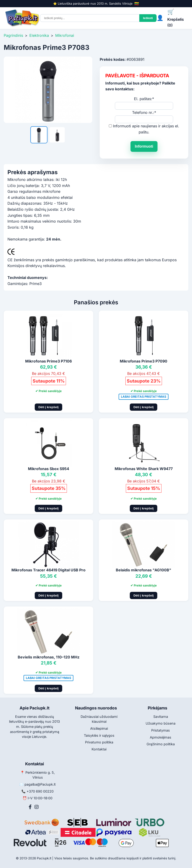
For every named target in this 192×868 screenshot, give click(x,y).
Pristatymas (161, 730)
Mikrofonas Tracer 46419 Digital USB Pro (48, 570)
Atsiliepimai (99, 728)
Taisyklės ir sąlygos (99, 735)
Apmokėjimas (161, 737)
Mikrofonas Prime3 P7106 (48, 361)
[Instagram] (37, 807)
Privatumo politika (99, 742)
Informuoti (144, 146)
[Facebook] (30, 807)
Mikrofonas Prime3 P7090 (144, 361)
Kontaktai (99, 749)
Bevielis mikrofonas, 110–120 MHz (49, 657)
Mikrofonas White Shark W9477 (144, 469)
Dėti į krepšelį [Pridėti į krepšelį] (49, 407)
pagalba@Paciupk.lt (40, 784)
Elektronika (39, 35)
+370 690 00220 (40, 791)
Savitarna (161, 717)
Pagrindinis (13, 35)
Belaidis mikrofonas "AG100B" (144, 570)
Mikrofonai (65, 35)
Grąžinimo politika (161, 744)
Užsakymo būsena (161, 723)
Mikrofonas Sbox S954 (49, 469)
